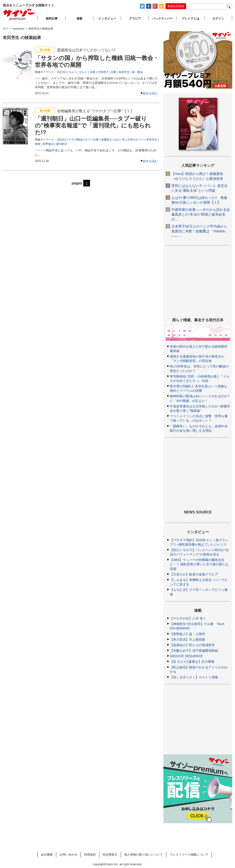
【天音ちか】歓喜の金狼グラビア (194, 574)
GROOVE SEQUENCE (186, 656)
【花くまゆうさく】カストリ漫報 (194, 677)
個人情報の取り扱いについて (144, 855)
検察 (38, 144)
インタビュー (107, 18)
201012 (62, 140)
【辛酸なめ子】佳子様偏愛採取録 (194, 651)
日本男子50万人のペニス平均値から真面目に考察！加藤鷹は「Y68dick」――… (200, 231)
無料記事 (52, 18)
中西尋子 (103, 72)
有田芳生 (124, 72)
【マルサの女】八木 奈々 (188, 618)
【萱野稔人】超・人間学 (187, 634)
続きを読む (150, 93)
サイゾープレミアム (19, 15)
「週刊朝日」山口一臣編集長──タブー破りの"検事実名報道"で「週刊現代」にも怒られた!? (93, 125)
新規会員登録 (176, 6)
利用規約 (90, 855)
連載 (79, 18)
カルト (73, 72)
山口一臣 (120, 140)
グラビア (135, 18)
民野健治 (48, 144)
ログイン (218, 18)
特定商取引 (110, 855)
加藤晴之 (106, 140)
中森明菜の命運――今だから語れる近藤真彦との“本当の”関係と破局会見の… (201, 214)
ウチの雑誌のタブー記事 (84, 140)
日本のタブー (136, 140)
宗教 (114, 72)
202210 (62, 72)
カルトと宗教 (87, 72)
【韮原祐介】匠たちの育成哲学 (192, 645)
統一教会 (137, 72)
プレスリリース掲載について (189, 855)
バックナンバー (163, 18)
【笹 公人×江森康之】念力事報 (192, 662)
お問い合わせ (68, 855)
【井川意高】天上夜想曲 (187, 640)
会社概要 (47, 855)
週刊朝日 (62, 144)
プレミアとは (190, 18)
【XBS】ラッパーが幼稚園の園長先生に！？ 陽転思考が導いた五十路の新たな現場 (199, 564)
